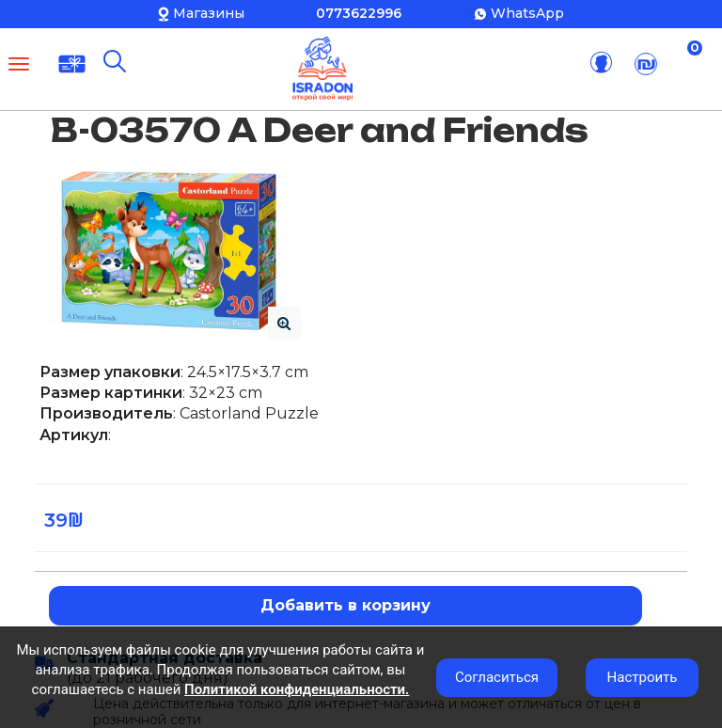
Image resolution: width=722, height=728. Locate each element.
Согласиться (497, 677)
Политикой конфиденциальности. (297, 689)
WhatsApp (527, 13)
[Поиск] (115, 61)
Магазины (209, 13)
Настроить (643, 677)
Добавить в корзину (345, 605)
